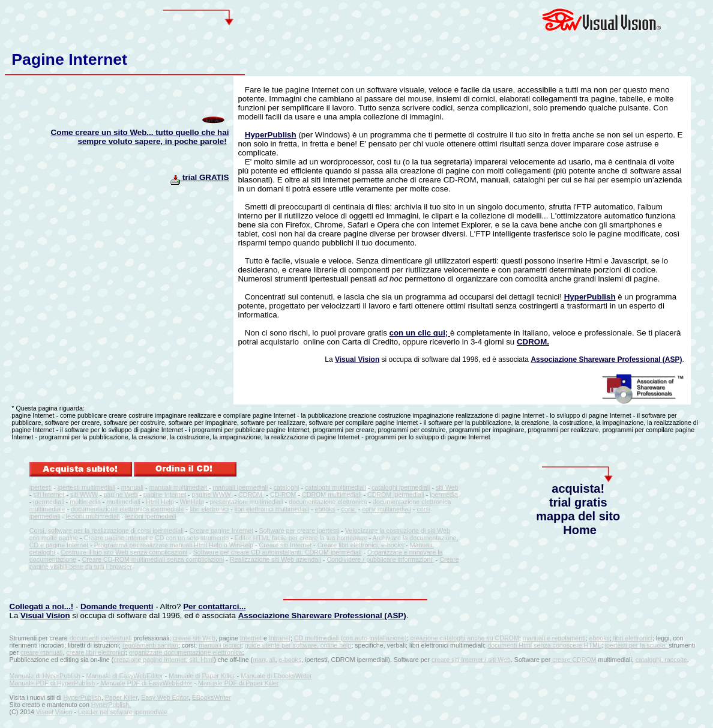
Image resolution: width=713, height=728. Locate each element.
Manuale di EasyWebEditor (125, 676)
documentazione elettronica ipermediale (127, 509)
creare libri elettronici (95, 652)
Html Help (160, 502)
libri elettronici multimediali (272, 509)
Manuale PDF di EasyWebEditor (146, 683)
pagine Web (121, 495)
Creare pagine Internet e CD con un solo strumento (157, 538)
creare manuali (41, 652)
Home (580, 530)
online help (336, 645)
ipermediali (49, 502)
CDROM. (533, 342)
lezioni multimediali (93, 516)
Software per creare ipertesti (299, 531)
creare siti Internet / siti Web (471, 660)
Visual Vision (357, 359)
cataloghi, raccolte (661, 660)
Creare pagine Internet (221, 531)
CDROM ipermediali (396, 495)
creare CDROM (573, 660)
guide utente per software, (283, 645)
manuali (132, 487)
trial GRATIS (200, 177)
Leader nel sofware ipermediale (123, 712)
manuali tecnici (220, 645)
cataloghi (287, 487)
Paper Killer (122, 697)
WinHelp (191, 502)
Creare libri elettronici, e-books (361, 545)
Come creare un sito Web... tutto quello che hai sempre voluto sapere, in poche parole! (140, 137)
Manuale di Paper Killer (202, 676)
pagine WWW (212, 495)
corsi (348, 509)
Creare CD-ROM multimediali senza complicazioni (153, 559)
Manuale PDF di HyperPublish (53, 683)
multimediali (123, 502)
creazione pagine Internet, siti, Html (164, 660)
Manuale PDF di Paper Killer (238, 683)
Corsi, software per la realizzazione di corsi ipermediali (107, 531)
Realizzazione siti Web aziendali (275, 559)
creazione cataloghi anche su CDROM (465, 638)
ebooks (325, 509)
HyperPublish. (111, 705)
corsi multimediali (387, 509)
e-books (290, 660)
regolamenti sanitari (150, 645)
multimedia (85, 502)
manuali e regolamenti (554, 638)
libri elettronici (209, 509)
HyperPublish (271, 135)
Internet (252, 638)
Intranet (280, 638)
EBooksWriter (212, 697)
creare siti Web (194, 638)
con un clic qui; (419, 333)
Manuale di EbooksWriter (276, 676)
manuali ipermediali (240, 487)
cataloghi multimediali (335, 487)
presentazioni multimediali (246, 502)
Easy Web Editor (165, 697)
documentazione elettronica (328, 502)
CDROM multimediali (332, 495)
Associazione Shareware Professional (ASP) (606, 359)
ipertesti (41, 487)
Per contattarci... (214, 606)
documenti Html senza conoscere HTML (544, 645)
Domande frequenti (117, 606)
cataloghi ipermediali (401, 487)
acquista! (578, 489)
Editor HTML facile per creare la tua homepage (301, 538)
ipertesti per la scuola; (637, 645)
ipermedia (444, 495)
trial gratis (578, 502)
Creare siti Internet (285, 545)
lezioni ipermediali (151, 516)
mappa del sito (578, 516)
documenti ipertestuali (101, 638)
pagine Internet (165, 495)
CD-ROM (283, 495)
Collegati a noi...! (42, 606)
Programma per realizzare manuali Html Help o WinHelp (174, 545)
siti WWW (84, 495)
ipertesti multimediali (87, 487)
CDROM (251, 495)
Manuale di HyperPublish (45, 676)
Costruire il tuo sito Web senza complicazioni (124, 552)
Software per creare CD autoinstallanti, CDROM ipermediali (278, 552)
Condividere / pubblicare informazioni (380, 559)
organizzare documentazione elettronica (186, 652)
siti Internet (49, 495)
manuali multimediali (179, 487)
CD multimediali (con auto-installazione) (350, 638)
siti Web (447, 487)
